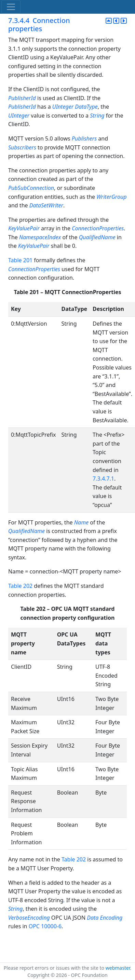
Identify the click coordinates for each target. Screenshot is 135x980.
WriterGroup (111, 197)
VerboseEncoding (29, 918)
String (97, 116)
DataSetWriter (46, 205)
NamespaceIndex (40, 237)
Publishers (84, 138)
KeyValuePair (24, 228)
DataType (86, 107)
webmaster (118, 968)
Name (81, 522)
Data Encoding (105, 918)
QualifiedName (97, 237)
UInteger (63, 107)
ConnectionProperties (98, 228)
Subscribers (22, 147)
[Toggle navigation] (11, 7)
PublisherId (22, 98)
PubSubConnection (31, 188)
